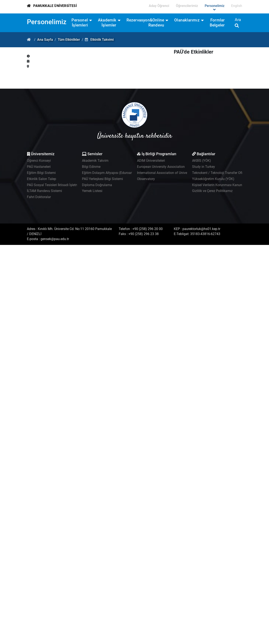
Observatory (146, 179)
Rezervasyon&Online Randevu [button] (145, 23)
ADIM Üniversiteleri (151, 161)
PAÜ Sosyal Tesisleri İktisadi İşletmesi (55, 185)
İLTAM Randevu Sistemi (44, 191)
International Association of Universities (166, 173)
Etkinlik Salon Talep (42, 179)
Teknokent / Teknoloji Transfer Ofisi (218, 173)
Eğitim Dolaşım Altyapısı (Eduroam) (108, 173)
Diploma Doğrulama (97, 185)
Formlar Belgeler (217, 23)
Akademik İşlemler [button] (107, 23)
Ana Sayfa (45, 40)
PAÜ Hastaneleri (39, 167)
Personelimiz (47, 22)
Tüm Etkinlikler (69, 40)
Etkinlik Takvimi (102, 40)
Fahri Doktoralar (39, 197)
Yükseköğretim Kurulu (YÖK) (213, 179)
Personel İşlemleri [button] (80, 23)
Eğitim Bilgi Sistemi (41, 173)
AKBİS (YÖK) (202, 161)
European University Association (161, 167)
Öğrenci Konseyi (39, 161)
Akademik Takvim (95, 161)
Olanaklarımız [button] (187, 20)
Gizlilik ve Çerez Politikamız (212, 191)
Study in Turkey (204, 167)
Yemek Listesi (92, 191)
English (237, 6)
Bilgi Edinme (91, 167)
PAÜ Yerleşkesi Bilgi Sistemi (102, 179)
